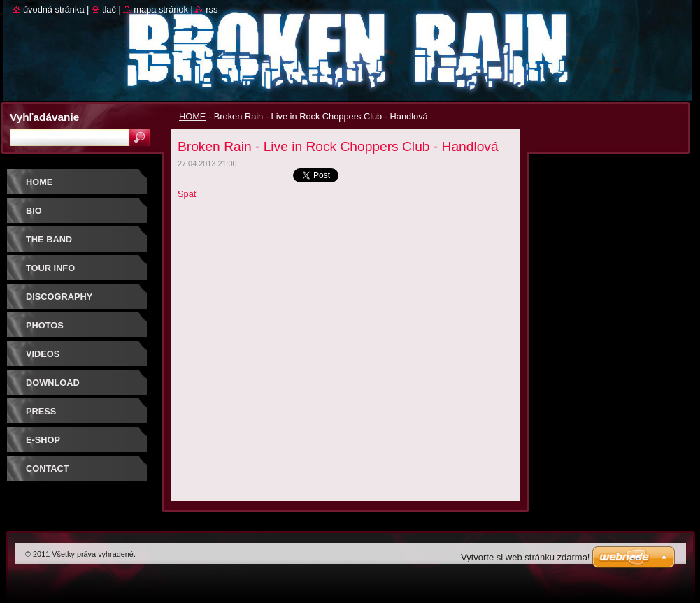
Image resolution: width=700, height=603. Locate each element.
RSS (212, 9)
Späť (187, 194)
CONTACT (48, 468)
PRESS (41, 411)
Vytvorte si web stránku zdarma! (525, 557)
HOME (192, 116)
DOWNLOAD (53, 383)
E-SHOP (43, 440)
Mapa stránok (161, 9)
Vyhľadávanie (44, 117)
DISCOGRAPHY (59, 297)
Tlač (109, 9)
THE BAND (49, 239)
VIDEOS (43, 354)
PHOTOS (45, 325)
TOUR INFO (50, 268)
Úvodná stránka (54, 9)
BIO (34, 211)
